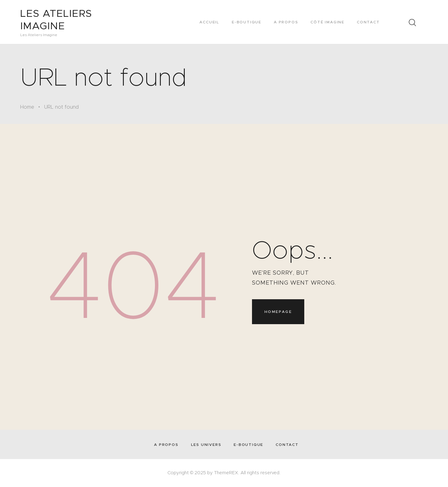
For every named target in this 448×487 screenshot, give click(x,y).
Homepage (278, 312)
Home (27, 107)
